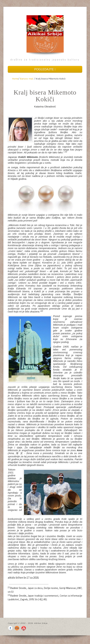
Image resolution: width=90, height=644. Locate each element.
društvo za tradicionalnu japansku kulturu (45, 60)
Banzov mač (27, 79)
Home (15, 79)
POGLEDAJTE (45, 69)
